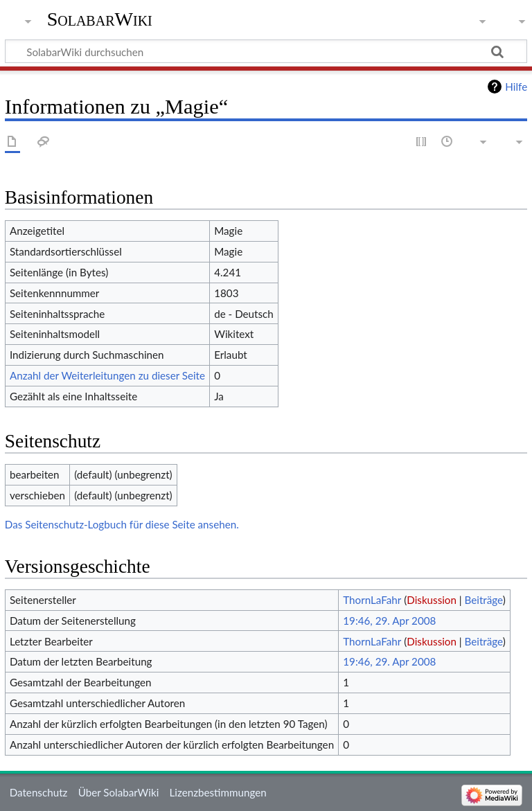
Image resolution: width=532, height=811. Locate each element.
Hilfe (516, 87)
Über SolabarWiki (119, 792)
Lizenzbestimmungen (218, 792)
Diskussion (432, 600)
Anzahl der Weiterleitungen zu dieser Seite (107, 375)
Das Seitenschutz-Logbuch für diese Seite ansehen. (122, 524)
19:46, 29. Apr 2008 (389, 621)
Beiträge (484, 600)
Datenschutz (39, 792)
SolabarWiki (100, 19)
